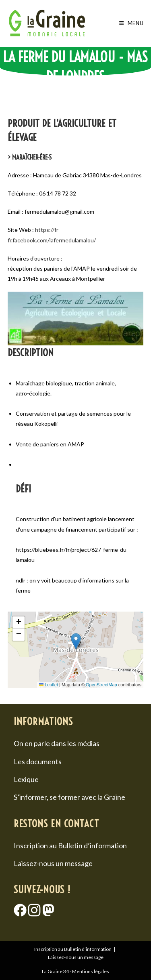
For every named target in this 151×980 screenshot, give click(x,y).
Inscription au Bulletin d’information (70, 845)
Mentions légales (91, 971)
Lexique (26, 779)
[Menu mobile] (131, 23)
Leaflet (49, 685)
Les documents (38, 761)
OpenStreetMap (101, 685)
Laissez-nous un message (53, 863)
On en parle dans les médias (57, 743)
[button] (76, 641)
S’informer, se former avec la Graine (69, 797)
